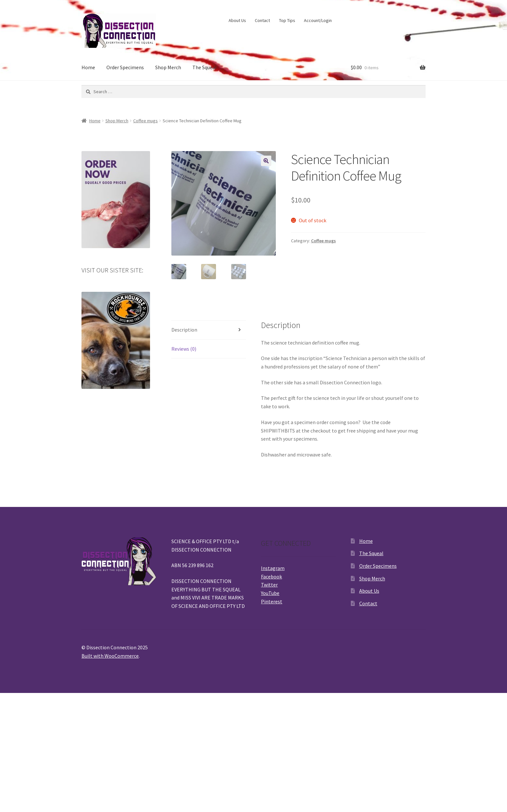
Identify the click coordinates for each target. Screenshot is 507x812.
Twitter (269, 585)
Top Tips (287, 20)
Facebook (271, 576)
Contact (262, 20)
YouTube (270, 593)
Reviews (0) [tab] (184, 349)
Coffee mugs (146, 121)
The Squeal (205, 67)
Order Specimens (125, 67)
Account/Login (318, 20)
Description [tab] (184, 330)
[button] (266, 161)
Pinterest (272, 601)
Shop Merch (168, 67)
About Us (237, 20)
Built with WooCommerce (110, 656)
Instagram (273, 568)
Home (88, 67)
